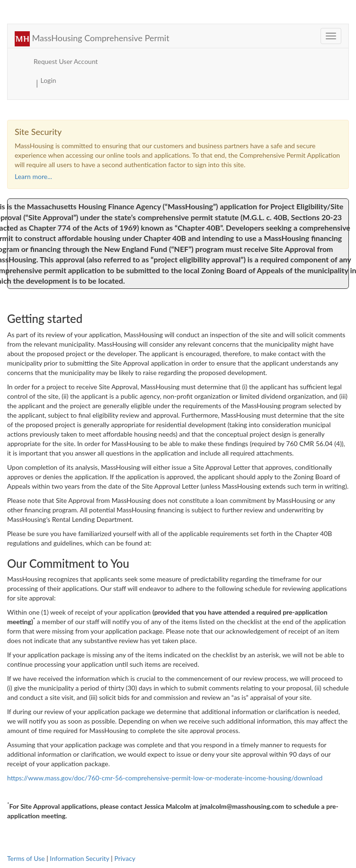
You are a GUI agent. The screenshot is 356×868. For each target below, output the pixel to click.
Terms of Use (26, 858)
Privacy (125, 858)
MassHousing (92, 38)
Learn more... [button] (33, 176)
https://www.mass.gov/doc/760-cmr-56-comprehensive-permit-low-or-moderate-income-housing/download (165, 778)
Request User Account (66, 61)
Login (49, 80)
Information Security (79, 858)
